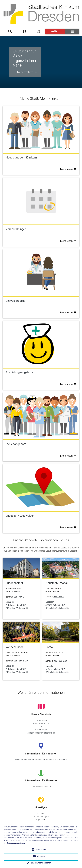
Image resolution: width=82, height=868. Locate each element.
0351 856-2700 (60, 661)
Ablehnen (41, 856)
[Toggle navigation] (72, 31)
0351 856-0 (59, 597)
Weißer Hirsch (41, 730)
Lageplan (10, 602)
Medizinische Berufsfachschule (41, 733)
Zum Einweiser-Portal (41, 787)
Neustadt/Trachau (41, 724)
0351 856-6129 (21, 661)
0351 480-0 (19, 597)
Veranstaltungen (41, 817)
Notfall (55, 31)
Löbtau (41, 727)
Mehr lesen (68, 169)
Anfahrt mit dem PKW (16, 605)
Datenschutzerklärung (16, 843)
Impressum (41, 820)
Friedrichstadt (41, 720)
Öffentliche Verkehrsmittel (18, 608)
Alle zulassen (41, 850)
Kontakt (41, 813)
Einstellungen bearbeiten (41, 863)
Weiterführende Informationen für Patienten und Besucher (41, 760)
